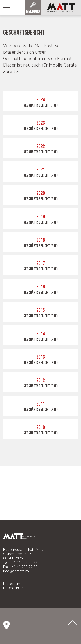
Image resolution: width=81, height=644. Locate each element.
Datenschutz (13, 588)
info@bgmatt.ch (16, 571)
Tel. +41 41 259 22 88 (20, 563)
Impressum (12, 584)
